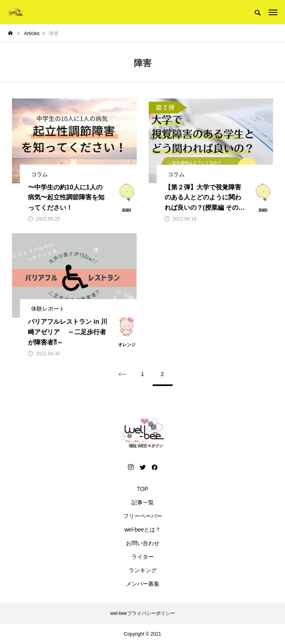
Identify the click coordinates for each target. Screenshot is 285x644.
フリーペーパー (143, 516)
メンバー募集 (143, 584)
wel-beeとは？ (142, 530)
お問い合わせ (143, 543)
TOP (142, 489)
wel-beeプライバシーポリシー (142, 613)
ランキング (143, 570)
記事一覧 (143, 502)
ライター (143, 557)
